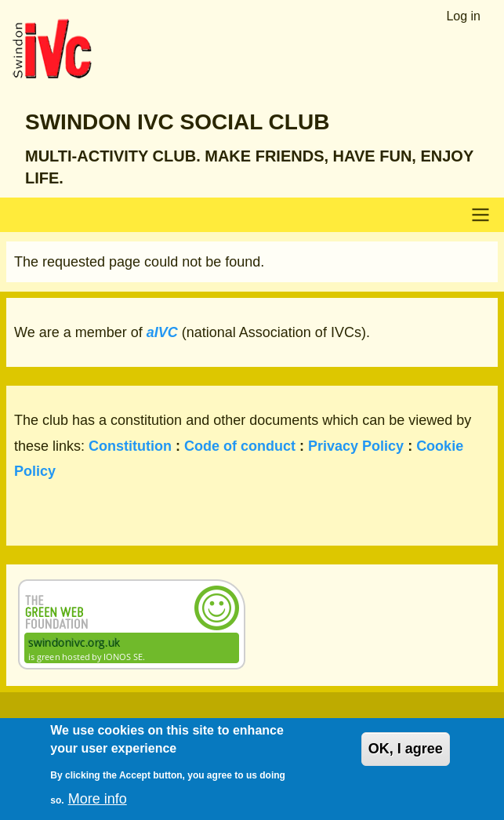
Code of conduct (240, 446)
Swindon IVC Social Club (177, 122)
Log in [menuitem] (463, 16)
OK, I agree (406, 759)
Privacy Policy (356, 446)
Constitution (130, 446)
